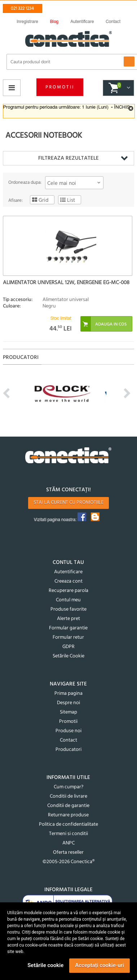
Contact (68, 740)
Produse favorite (68, 609)
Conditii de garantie (68, 806)
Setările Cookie (68, 656)
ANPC (68, 843)
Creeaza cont (68, 581)
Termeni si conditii (68, 834)
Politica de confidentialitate (68, 824)
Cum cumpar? (68, 787)
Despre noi (68, 703)
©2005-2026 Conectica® (68, 862)
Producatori (68, 750)
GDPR (68, 647)
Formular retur (68, 637)
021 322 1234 (22, 8)
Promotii (60, 87)
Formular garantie (68, 628)
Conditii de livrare (68, 796)
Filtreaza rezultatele (68, 158)
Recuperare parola (68, 591)
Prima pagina (68, 694)
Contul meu (68, 600)
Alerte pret (68, 619)
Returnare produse (68, 815)
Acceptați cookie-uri (100, 965)
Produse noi (68, 731)
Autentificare (68, 572)
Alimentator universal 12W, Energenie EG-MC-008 (66, 283)
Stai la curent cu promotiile (68, 503)
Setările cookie (45, 965)
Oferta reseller (68, 853)
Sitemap (68, 712)
